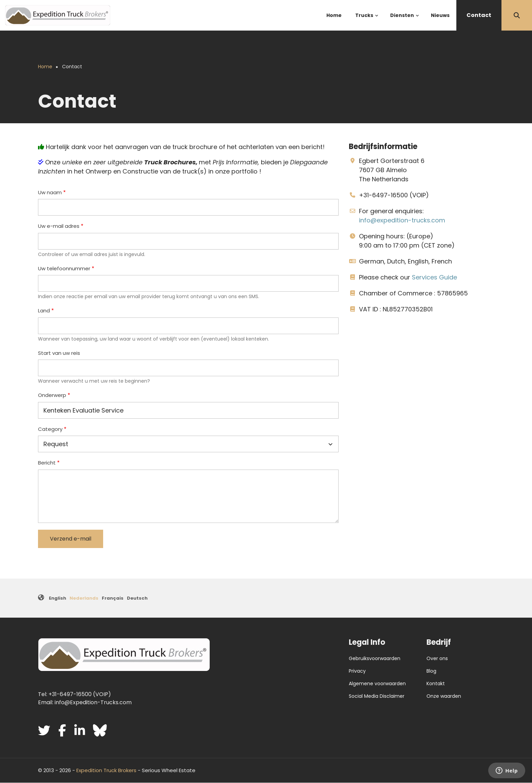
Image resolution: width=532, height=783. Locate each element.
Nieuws (440, 15)
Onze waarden (444, 696)
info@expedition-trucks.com (402, 220)
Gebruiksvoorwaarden (375, 658)
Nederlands (84, 598)
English (58, 598)
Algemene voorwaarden (377, 684)
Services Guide (434, 277)
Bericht (47, 463)
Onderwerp (52, 395)
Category (50, 429)
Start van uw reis (59, 353)
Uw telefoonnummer (64, 268)
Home (334, 15)
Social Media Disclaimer (377, 696)
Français (113, 598)
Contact (479, 15)
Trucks (367, 21)
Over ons (437, 658)
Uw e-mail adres (59, 226)
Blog (431, 671)
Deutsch (137, 598)
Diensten (405, 21)
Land (44, 311)
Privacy (357, 671)
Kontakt (436, 684)
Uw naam (50, 192)
